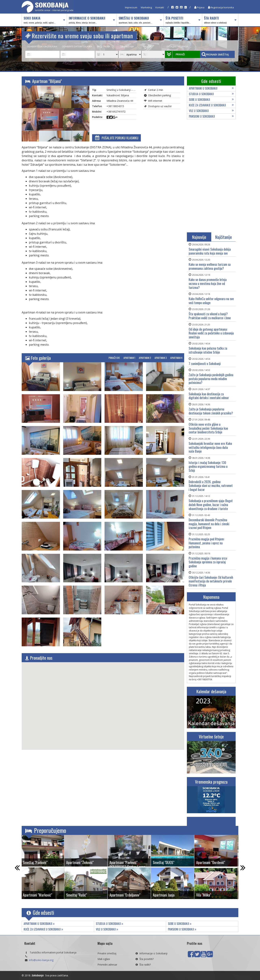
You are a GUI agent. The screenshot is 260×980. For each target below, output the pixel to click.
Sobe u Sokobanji (211, 100)
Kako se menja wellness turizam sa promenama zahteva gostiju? (210, 266)
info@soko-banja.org (41, 960)
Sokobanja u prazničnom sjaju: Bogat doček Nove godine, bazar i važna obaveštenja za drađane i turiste (211, 505)
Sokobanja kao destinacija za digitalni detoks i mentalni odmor (209, 396)
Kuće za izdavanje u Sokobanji (211, 105)
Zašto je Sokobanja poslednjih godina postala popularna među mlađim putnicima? (211, 379)
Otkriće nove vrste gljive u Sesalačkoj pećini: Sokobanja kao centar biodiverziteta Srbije (208, 428)
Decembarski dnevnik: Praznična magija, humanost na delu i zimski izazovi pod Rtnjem (209, 524)
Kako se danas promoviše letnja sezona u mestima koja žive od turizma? (208, 283)
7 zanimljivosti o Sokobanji (205, 364)
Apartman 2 (145, 358)
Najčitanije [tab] (223, 237)
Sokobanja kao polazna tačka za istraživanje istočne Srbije (208, 350)
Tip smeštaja (127, 47)
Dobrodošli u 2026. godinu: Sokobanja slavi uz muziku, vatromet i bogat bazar (211, 486)
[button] (103, 703)
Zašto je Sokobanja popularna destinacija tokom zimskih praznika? (211, 411)
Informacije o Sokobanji (92, 20)
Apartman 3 (161, 358)
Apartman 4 (176, 358)
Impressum (131, 7)
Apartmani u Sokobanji (211, 88)
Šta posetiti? (144, 959)
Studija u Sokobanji (211, 94)
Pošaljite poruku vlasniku (116, 138)
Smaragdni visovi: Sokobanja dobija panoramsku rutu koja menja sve (210, 251)
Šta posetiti (183, 20)
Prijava (199, 7)
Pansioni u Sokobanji (211, 116)
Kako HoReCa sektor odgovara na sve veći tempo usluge (211, 301)
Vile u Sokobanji (211, 111)
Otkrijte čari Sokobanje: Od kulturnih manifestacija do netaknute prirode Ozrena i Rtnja (211, 581)
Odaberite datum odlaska (77, 47)
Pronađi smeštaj (215, 54)
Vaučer (147, 47)
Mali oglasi (104, 959)
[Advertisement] (211, 176)
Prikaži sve (114, 358)
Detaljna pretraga (177, 47)
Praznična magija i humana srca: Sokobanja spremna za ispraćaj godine (208, 562)
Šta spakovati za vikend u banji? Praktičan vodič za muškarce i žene (210, 316)
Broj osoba (104, 47)
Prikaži (176, 54)
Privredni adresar (107, 965)
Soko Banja (44, 20)
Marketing (146, 7)
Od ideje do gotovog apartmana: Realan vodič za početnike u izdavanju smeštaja (211, 333)
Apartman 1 (129, 358)
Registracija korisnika (221, 7)
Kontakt (160, 7)
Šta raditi (220, 20)
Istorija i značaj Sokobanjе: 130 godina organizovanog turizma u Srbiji (208, 466)
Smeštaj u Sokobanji (140, 20)
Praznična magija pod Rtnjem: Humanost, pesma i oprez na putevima (206, 543)
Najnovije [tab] (199, 237)
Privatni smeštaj (107, 953)
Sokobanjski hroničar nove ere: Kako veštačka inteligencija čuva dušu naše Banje (210, 447)
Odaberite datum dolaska (42, 47)
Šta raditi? (143, 965)
